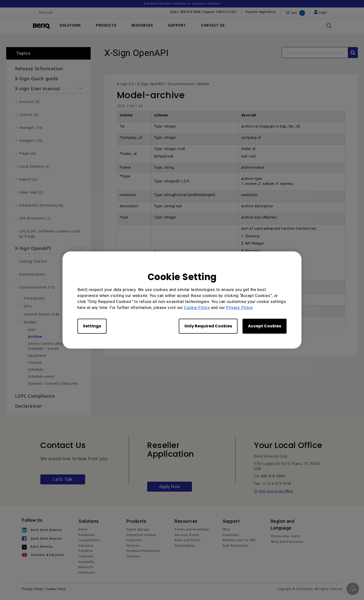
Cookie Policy (197, 308)
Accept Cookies (265, 326)
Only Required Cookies (208, 326)
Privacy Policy (239, 308)
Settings (92, 326)
